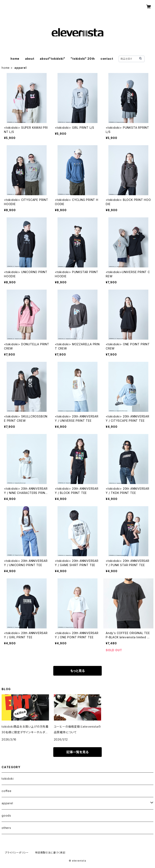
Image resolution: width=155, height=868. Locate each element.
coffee (7, 791)
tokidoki (8, 779)
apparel (7, 803)
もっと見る (77, 671)
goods (6, 815)
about (30, 59)
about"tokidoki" (52, 59)
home (15, 59)
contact (107, 59)
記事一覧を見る (77, 752)
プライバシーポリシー (17, 853)
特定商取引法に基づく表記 (50, 853)
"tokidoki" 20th (83, 59)
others (6, 828)
